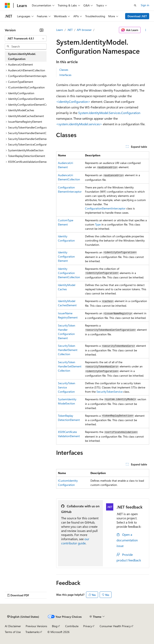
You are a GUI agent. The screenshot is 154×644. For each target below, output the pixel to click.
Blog (55, 626)
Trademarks (32, 632)
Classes (64, 70)
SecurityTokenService (109, 392)
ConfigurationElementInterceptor (105, 208)
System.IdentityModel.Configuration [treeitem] (22, 56)
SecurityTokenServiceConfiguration (67, 387)
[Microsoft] (7, 5)
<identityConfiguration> (73, 102)
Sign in (145, 5)
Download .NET (137, 16)
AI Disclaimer (13, 626)
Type (98, 224)
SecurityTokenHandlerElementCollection (68, 350)
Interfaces (65, 75)
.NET (70, 30)
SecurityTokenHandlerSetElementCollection (70, 366)
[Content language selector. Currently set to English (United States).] (23, 617)
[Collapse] (42, 30)
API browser (84, 30)
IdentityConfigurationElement (66, 256)
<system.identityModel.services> (79, 124)
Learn (60, 30)
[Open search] (135, 5)
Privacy (88, 626)
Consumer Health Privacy (115, 626)
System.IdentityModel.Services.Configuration (109, 113)
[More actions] (146, 30)
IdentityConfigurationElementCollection (69, 273)
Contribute (72, 626)
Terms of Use (13, 632)
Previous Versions (36, 626)
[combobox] (26, 38)
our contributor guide (75, 541)
